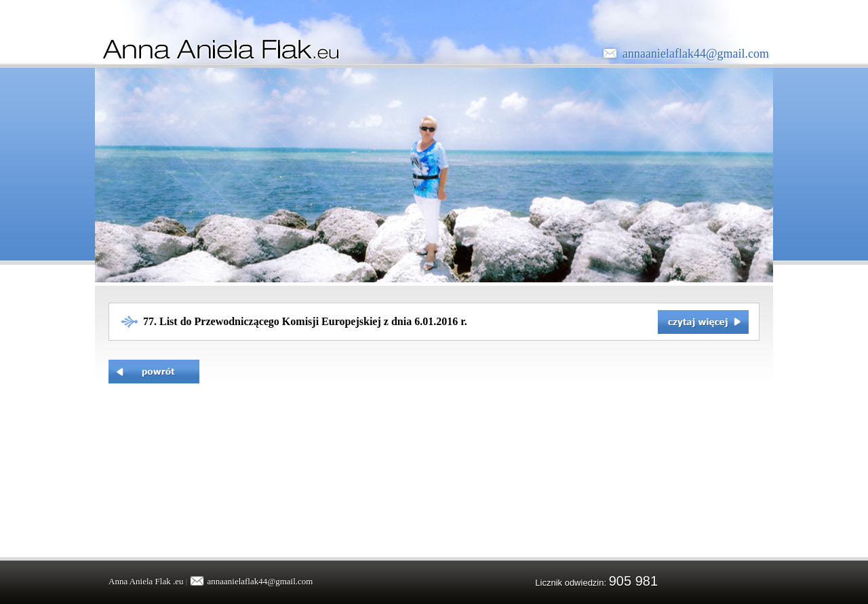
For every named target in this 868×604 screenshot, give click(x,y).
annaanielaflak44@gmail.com (696, 54)
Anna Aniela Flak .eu (146, 581)
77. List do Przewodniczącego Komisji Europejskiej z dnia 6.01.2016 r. (305, 321)
